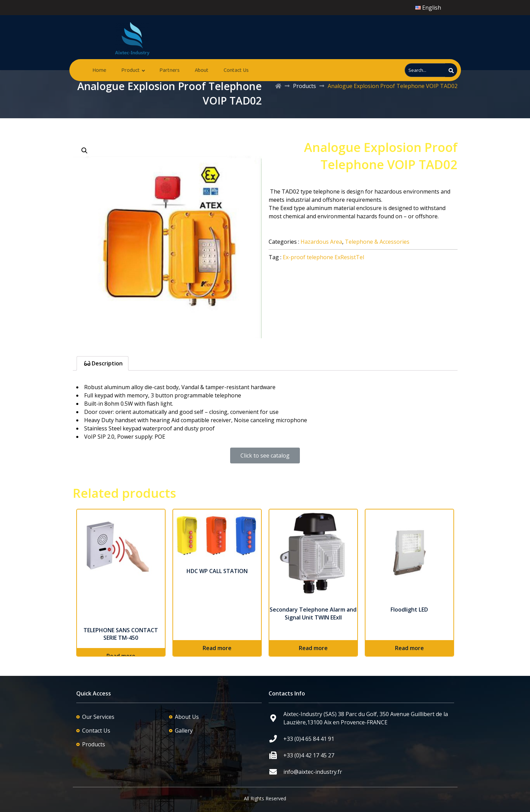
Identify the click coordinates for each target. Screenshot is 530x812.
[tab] (103, 363)
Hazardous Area (321, 242)
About (202, 70)
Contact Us (236, 70)
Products (305, 86)
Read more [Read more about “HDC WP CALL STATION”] (217, 648)
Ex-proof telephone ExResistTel (323, 257)
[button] (265, 456)
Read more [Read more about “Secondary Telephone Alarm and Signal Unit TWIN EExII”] (313, 648)
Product (131, 70)
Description (106, 363)
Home (99, 70)
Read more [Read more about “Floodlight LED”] (409, 648)
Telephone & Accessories (377, 242)
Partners (170, 70)
